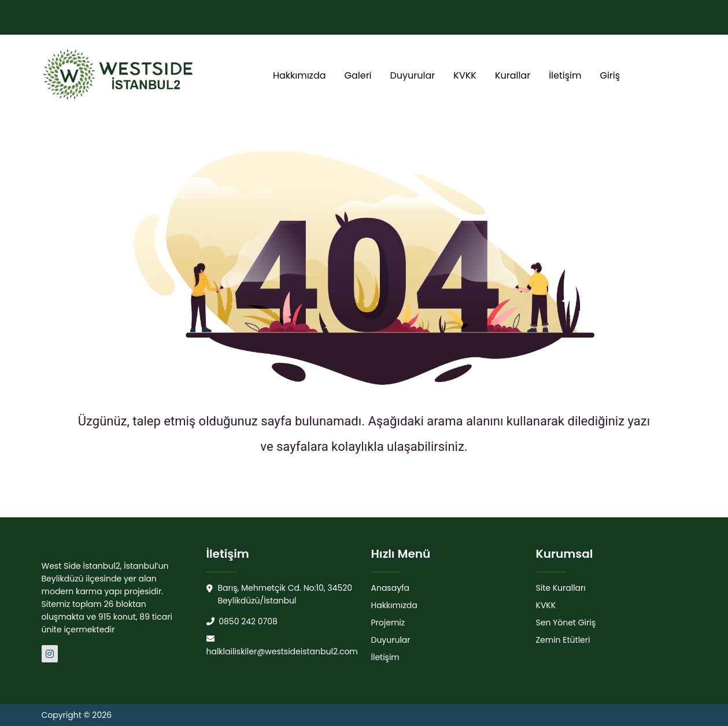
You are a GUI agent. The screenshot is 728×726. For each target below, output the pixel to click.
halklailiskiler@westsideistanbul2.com (282, 646)
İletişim (565, 75)
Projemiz (388, 623)
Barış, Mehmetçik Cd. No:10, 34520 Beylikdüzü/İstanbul (280, 594)
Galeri (358, 75)
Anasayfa (391, 588)
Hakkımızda (300, 75)
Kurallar (513, 75)
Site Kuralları (561, 588)
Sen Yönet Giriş (566, 623)
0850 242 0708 (242, 621)
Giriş (610, 75)
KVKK (465, 75)
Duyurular (413, 75)
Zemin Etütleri (563, 640)
